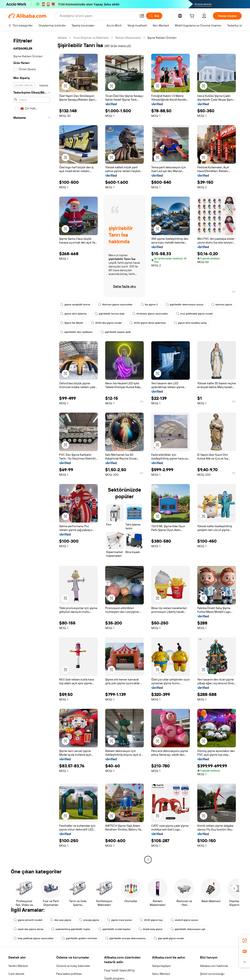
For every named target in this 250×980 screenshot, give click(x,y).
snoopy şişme (91, 920)
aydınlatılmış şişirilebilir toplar (72, 929)
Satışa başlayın (162, 966)
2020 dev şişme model (153, 323)
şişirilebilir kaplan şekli (159, 332)
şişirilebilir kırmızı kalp (139, 314)
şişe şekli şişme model (173, 938)
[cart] (192, 16)
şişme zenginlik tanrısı (76, 305)
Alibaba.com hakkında (215, 966)
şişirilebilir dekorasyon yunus (187, 305)
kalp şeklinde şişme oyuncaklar (34, 938)
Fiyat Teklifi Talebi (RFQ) (121, 970)
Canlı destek (17, 974)
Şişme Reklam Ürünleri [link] (168, 38)
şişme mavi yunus (122, 920)
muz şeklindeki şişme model (79, 323)
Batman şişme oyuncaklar (117, 305)
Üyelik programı (115, 978)
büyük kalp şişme (154, 929)
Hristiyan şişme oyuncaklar (181, 314)
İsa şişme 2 (151, 305)
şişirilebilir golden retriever (82, 938)
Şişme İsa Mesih (118, 323)
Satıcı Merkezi (162, 974)
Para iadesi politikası (70, 974)
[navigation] (32, 449)
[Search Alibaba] (97, 16)
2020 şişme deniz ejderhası (196, 323)
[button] (141, 16)
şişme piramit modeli (28, 920)
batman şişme (71, 314)
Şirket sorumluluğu (213, 974)
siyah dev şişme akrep (29, 929)
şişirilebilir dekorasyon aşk (193, 929)
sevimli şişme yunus (188, 920)
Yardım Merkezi (19, 966)
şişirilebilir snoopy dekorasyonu (129, 938)
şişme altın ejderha (103, 314)
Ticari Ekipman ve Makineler (94, 38)
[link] (245, 940)
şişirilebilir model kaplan (117, 929)
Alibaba (63, 38)
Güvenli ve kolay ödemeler (74, 966)
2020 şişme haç (155, 920)
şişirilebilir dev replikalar (119, 332)
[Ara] (153, 16)
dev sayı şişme (62, 920)
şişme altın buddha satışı (77, 332)
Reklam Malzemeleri (133, 38)
